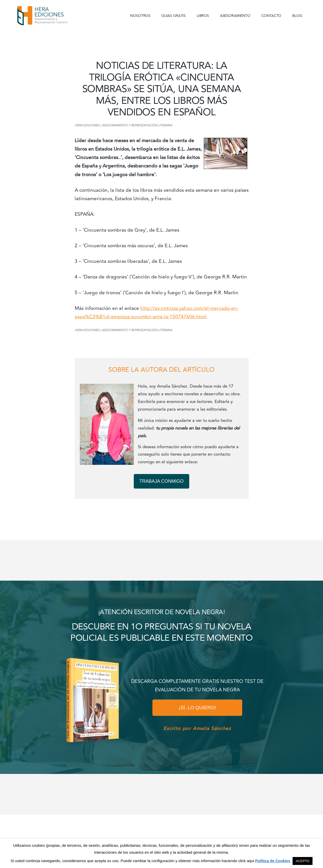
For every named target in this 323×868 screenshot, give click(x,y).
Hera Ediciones (54, 15)
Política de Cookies (273, 861)
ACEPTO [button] (302, 861)
